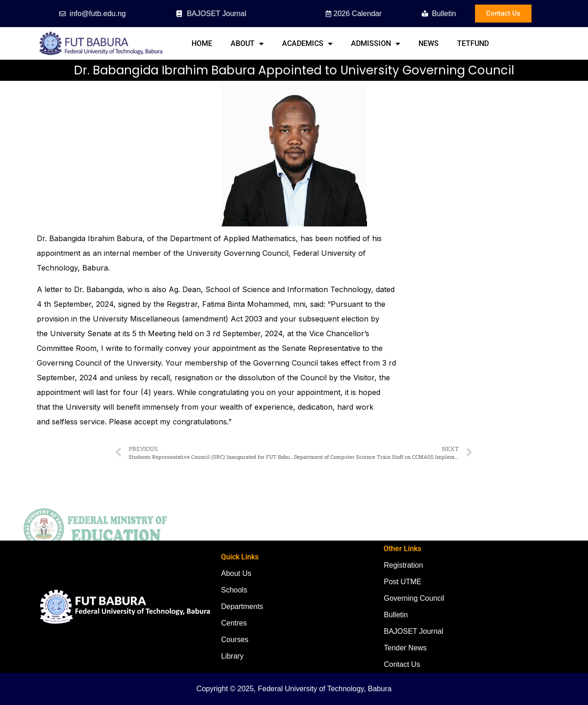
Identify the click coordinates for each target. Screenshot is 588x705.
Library (232, 656)
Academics (307, 44)
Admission (376, 44)
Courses (235, 640)
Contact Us (402, 664)
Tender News (405, 648)
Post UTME (402, 582)
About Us (236, 573)
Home (202, 43)
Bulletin (396, 615)
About (247, 44)
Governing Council (414, 598)
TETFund (473, 43)
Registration (403, 565)
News (429, 43)
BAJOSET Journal (413, 631)
